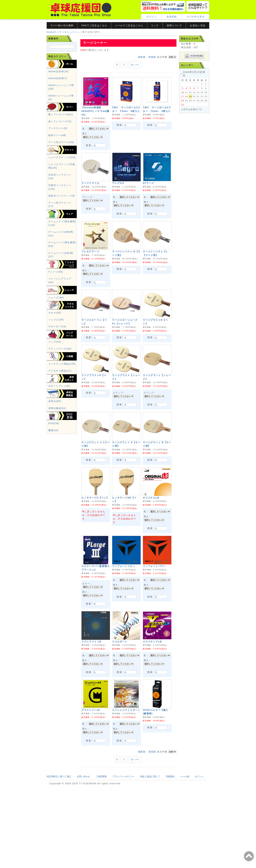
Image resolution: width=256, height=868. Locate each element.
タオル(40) (55, 322)
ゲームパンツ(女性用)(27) (61, 264)
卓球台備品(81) (57, 417)
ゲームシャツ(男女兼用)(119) (62, 232)
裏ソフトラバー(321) (61, 123)
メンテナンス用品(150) (62, 373)
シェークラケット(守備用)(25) (62, 175)
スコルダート (120, 701)
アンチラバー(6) (58, 137)
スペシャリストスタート (126, 777)
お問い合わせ (83, 851)
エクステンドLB (152, 701)
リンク (155, 25)
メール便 (185, 851)
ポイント (199, 851)
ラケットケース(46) (60, 358)
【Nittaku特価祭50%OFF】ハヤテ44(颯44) (95, 111)
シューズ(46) (56, 306)
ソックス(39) (56, 329)
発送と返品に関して (150, 851)
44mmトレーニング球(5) (61, 106)
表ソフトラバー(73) (60, 130)
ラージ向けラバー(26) (61, 151)
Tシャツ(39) (56, 281)
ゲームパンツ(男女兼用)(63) (62, 253)
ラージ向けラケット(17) (60, 213)
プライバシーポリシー (123, 851)
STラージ (148, 191)
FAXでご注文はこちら (94, 25)
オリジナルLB (151, 542)
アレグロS (118, 191)
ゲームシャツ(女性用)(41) (61, 243)
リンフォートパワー (154, 618)
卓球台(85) (55, 410)
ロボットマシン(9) (59, 395)
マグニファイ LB (91, 701)
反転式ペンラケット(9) (62, 205)
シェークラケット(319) (62, 166)
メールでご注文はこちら (129, 25)
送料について (174, 25)
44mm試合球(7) (58, 87)
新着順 (152, 57)
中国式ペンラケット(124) (60, 196)
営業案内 (170, 851)
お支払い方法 (198, 25)
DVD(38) (54, 432)
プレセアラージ (90, 266)
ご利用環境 (101, 851)
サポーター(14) (57, 335)
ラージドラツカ (90, 191)
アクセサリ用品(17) (60, 380)
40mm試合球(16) (59, 80)
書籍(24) (53, 439)
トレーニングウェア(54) (60, 289)
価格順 (142, 57)
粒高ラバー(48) (57, 144)
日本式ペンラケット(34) (60, 186)
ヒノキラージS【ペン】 (95, 542)
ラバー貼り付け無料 (62, 25)
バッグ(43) (55, 351)
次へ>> (135, 65)
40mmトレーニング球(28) (61, 96)
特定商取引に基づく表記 (59, 851)
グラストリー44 (91, 777)
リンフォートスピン (124, 618)
